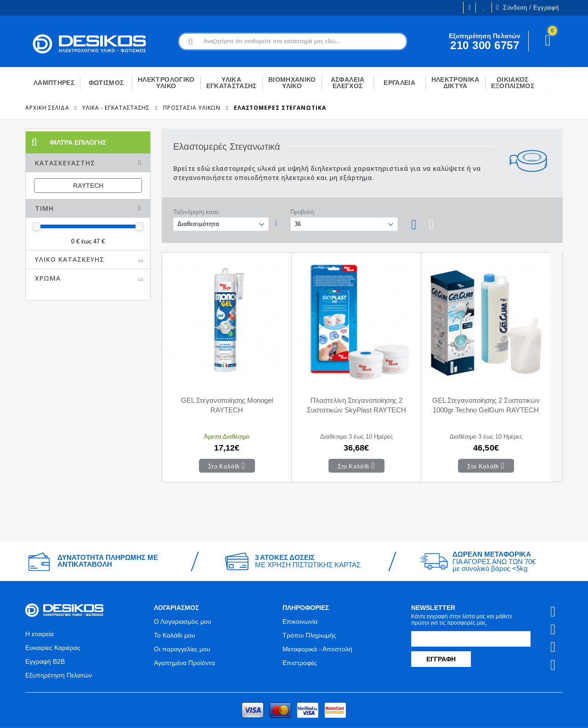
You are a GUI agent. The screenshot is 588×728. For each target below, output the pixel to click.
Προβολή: (303, 212)
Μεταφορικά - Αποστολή (317, 620)
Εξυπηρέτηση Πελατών (59, 646)
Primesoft (505, 713)
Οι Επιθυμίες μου (484, 8)
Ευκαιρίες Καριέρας (53, 618)
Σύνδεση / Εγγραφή (527, 7)
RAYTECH (88, 186)
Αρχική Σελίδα (47, 108)
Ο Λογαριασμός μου (183, 592)
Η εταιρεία (40, 604)
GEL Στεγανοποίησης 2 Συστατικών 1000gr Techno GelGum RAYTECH (413, 381)
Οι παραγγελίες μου (182, 620)
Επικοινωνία (300, 592)
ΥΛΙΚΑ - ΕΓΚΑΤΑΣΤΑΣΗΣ (116, 108)
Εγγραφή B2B (45, 632)
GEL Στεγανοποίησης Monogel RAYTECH (212, 376)
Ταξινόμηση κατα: (197, 212)
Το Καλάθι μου (175, 606)
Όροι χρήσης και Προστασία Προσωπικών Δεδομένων (211, 713)
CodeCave (547, 713)
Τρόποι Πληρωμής (309, 606)
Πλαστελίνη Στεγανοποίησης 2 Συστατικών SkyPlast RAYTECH (312, 381)
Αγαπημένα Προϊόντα (184, 633)
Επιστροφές (300, 633)
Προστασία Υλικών (192, 108)
